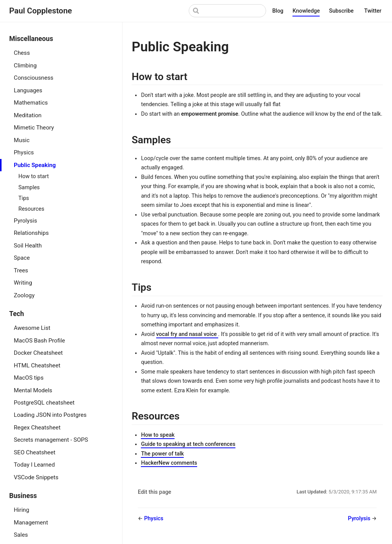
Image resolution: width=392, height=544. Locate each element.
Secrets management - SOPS (51, 440)
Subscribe (342, 11)
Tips (24, 198)
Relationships (31, 233)
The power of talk (162, 454)
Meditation (28, 115)
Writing (23, 283)
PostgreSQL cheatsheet (44, 403)
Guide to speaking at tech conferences (188, 444)
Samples (29, 188)
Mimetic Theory (34, 128)
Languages (28, 90)
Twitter (373, 11)
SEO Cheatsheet (35, 452)
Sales (21, 535)
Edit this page (154, 492)
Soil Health (28, 246)
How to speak (158, 435)
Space (22, 258)
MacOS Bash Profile (39, 341)
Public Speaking (35, 165)
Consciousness (33, 78)
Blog (278, 11)
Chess (22, 53)
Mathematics (31, 103)
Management (31, 523)
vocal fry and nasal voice (187, 334)
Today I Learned (34, 465)
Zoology (24, 295)
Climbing (25, 66)
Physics (24, 152)
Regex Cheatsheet (37, 428)
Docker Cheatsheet (38, 353)
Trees (21, 270)
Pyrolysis (25, 221)
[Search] (227, 11)
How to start (33, 176)
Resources (31, 209)
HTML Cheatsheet (37, 365)
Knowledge (306, 11)
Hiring (21, 510)
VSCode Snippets (36, 477)
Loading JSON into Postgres (50, 415)
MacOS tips (29, 378)
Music (22, 140)
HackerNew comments (169, 463)
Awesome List (32, 328)
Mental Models (33, 390)
